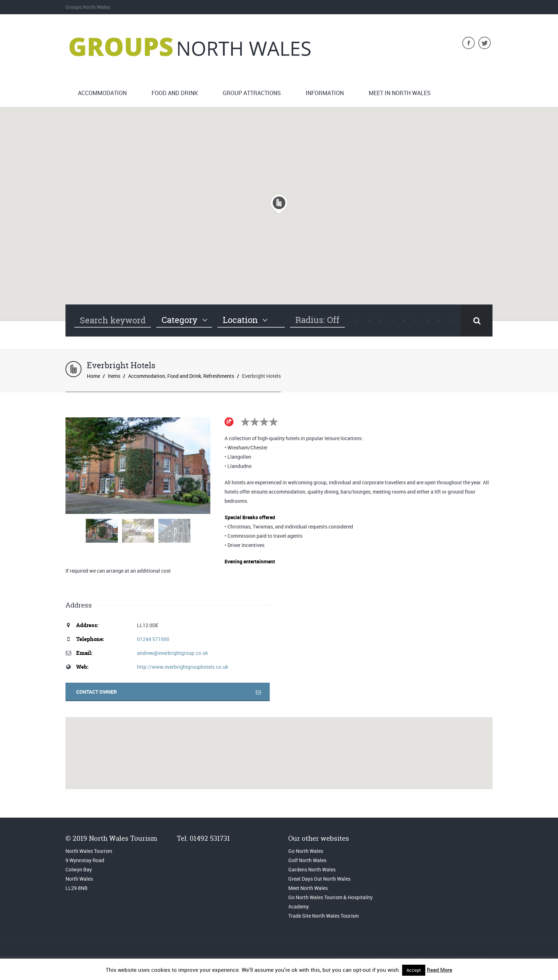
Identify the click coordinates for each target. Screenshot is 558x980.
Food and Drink (175, 93)
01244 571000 (153, 639)
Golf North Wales (307, 860)
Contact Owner (96, 692)
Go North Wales (306, 851)
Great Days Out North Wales (319, 879)
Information (325, 93)
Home (93, 376)
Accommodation (102, 93)
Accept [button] (414, 970)
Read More (439, 970)
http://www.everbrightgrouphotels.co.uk (183, 667)
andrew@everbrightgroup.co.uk (172, 653)
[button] (279, 204)
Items (114, 376)
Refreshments (219, 376)
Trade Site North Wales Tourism (324, 916)
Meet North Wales (308, 888)
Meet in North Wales (400, 93)
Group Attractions (252, 93)
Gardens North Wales (312, 869)
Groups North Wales (468, 953)
